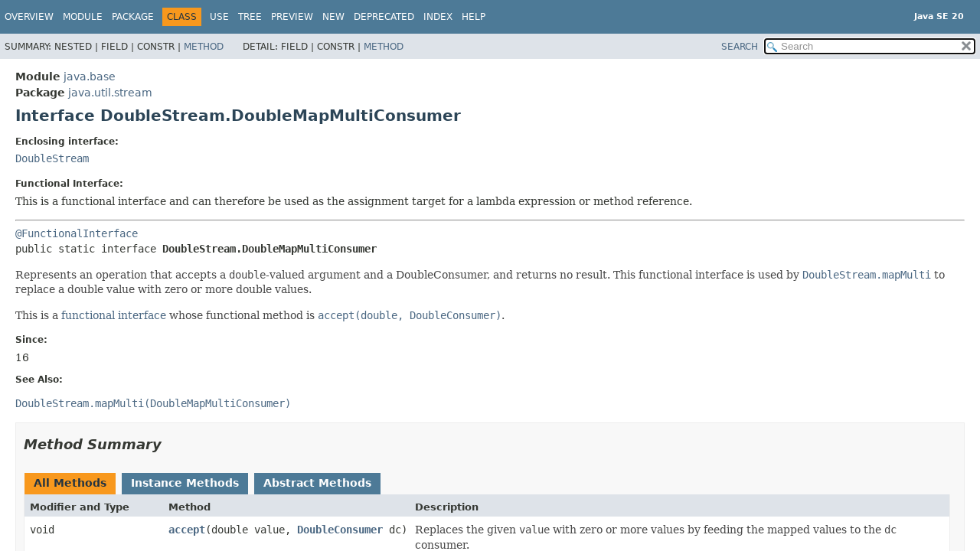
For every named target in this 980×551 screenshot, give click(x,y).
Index (438, 17)
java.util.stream (110, 93)
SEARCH (740, 47)
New (333, 17)
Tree (250, 17)
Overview (29, 17)
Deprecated (384, 17)
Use (219, 17)
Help (474, 17)
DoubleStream (52, 158)
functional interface (114, 315)
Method (204, 47)
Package (133, 17)
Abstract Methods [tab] (317, 483)
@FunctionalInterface (77, 233)
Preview (292, 17)
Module (83, 17)
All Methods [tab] (70, 483)
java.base (90, 77)
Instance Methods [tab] (185, 483)
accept (187, 530)
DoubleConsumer (340, 530)
